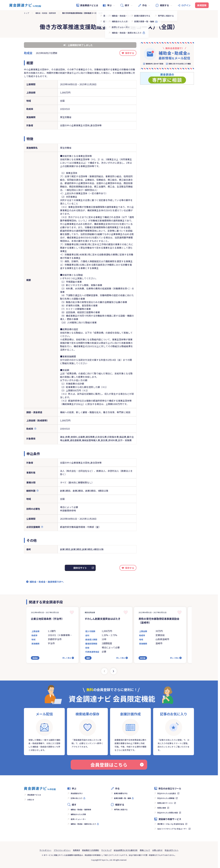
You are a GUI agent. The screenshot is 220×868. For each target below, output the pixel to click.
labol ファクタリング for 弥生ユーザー (172, 829)
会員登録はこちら (117, 765)
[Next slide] (113, 671)
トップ (26, 13)
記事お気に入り (77, 798)
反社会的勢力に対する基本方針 (126, 850)
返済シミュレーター (78, 819)
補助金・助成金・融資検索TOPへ (47, 582)
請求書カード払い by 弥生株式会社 (171, 824)
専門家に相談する (121, 809)
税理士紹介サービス (165, 803)
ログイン (186, 5)
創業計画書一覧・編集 (123, 798)
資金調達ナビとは (87, 5)
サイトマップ (106, 850)
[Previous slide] (104, 671)
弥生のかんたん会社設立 (167, 793)
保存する (130, 53)
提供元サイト (80, 568)
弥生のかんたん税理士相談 (168, 813)
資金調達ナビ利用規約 (91, 850)
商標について (145, 850)
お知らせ (31, 800)
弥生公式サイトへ (172, 850)
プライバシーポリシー (62, 850)
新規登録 (202, 5)
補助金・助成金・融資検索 (46, 13)
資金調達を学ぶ (77, 793)
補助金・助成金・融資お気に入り (83, 824)
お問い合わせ (157, 850)
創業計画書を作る (121, 793)
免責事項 (76, 850)
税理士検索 (162, 808)
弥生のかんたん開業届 (166, 798)
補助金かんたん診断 (78, 814)
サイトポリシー (45, 850)
